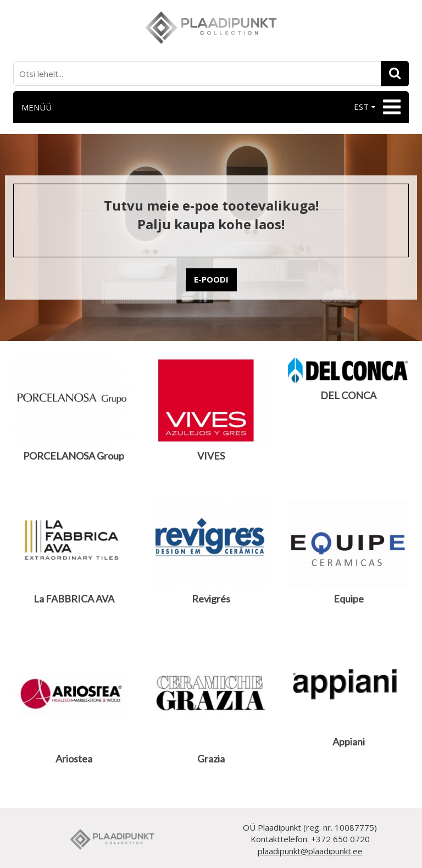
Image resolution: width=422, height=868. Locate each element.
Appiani (349, 742)
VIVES (211, 456)
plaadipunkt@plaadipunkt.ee (310, 851)
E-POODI (211, 279)
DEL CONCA (348, 395)
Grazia (211, 759)
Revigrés (211, 599)
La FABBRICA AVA (74, 599)
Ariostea (74, 759)
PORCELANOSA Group (74, 456)
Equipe (349, 599)
